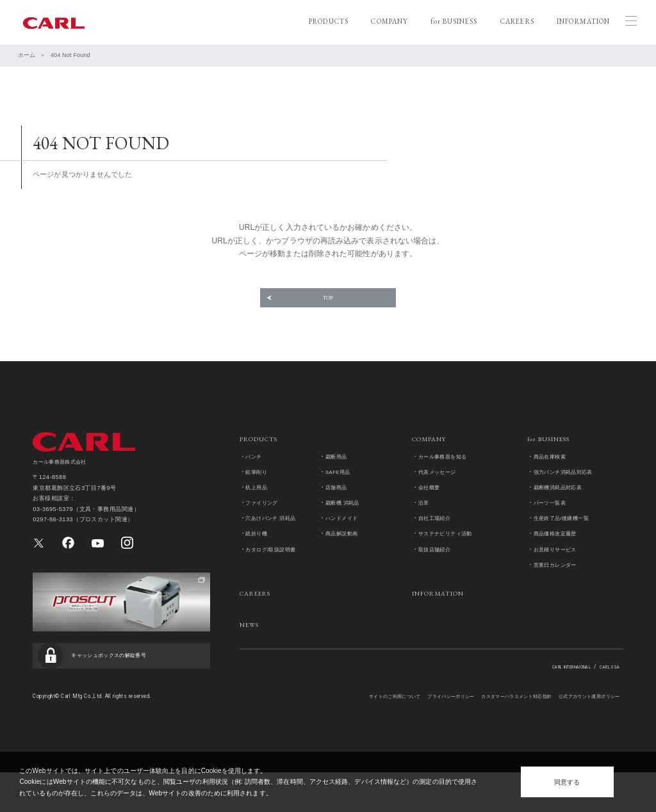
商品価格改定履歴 (561, 557)
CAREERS (517, 21)
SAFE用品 (341, 495)
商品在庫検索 (554, 479)
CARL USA (606, 689)
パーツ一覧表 (554, 526)
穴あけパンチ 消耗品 (276, 541)
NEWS (252, 647)
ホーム (27, 55)
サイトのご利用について (328, 735)
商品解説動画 (346, 557)
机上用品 (259, 510)
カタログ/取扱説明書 (276, 572)
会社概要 (432, 510)
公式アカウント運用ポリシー (579, 735)
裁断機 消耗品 (347, 526)
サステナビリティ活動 (452, 557)
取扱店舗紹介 (439, 572)
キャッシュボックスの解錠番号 (122, 690)
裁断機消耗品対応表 (564, 510)
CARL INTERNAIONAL (553, 689)
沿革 (425, 526)
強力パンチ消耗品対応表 (570, 495)
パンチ (255, 479)
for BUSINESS (454, 21)
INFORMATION (583, 21)
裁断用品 (339, 479)
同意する (567, 782)
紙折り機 (259, 557)
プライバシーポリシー (401, 735)
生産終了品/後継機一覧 (568, 541)
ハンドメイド (346, 541)
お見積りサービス (561, 572)
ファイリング (266, 526)
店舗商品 (339, 510)
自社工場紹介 (439, 541)
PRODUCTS (329, 21)
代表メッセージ (442, 495)
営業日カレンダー (561, 588)
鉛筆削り (259, 495)
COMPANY (389, 21)
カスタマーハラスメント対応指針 (486, 735)
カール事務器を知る (448, 479)
